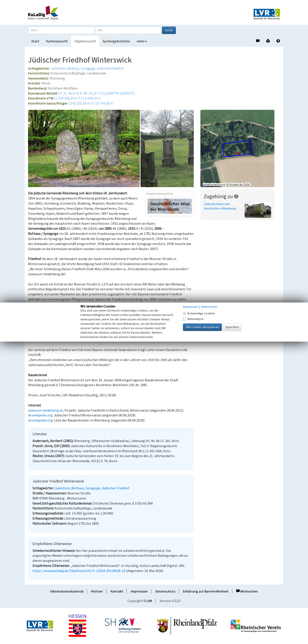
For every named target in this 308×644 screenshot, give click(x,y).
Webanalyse (193, 319)
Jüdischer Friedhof (110, 68)
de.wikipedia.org (40, 415)
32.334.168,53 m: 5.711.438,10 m (77, 98)
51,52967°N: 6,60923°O (118, 93)
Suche (169, 30)
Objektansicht (85, 41)
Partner (97, 591)
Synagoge (88, 68)
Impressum (139, 591)
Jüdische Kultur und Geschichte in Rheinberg (220, 206)
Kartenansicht (57, 41)
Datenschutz (165, 591)
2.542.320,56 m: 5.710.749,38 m (91, 103)
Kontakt (117, 591)
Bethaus (73, 68)
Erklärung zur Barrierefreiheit (206, 591)
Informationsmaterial (67, 591)
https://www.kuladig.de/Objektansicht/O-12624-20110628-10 (79, 571)
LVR (149, 601)
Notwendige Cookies (199, 313)
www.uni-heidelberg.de (46, 410)
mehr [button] (142, 41)
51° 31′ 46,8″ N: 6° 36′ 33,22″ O (79, 93)
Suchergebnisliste (116, 41)
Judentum (58, 68)
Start (35, 41)
